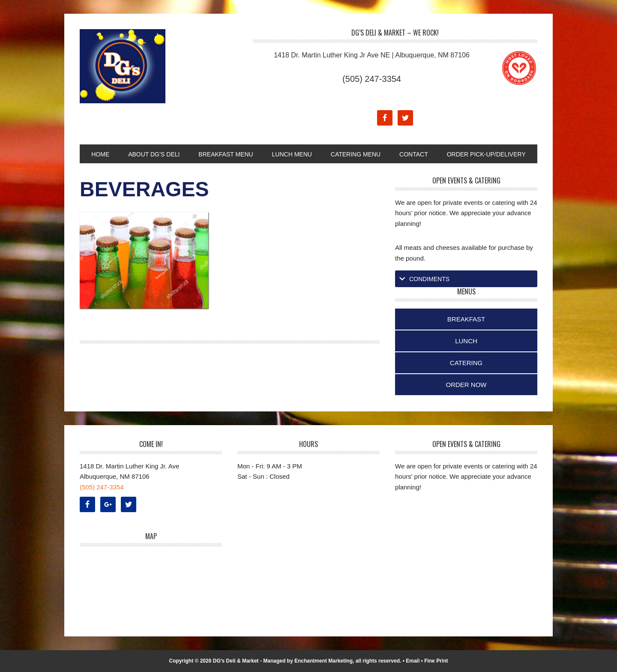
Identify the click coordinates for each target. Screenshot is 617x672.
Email (413, 661)
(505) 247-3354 (372, 79)
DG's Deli (138, 66)
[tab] (466, 279)
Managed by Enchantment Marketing (308, 661)
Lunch (466, 341)
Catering (466, 363)
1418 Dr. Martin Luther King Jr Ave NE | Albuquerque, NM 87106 (372, 55)
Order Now (466, 385)
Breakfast (466, 319)
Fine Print (436, 661)
